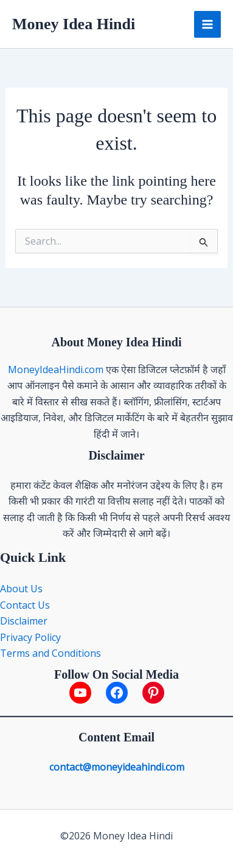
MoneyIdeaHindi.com (56, 369)
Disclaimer (24, 621)
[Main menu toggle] (207, 24)
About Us (23, 589)
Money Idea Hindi (74, 24)
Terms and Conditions (50, 653)
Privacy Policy (30, 637)
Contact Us (25, 605)
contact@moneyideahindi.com (117, 767)
